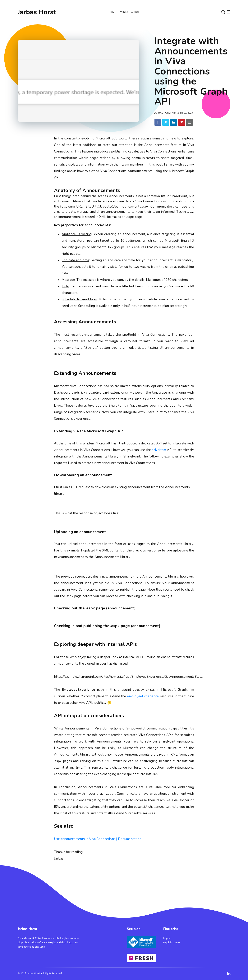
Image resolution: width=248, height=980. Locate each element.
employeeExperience (143, 696)
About (135, 12)
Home (112, 12)
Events (123, 12)
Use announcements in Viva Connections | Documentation (98, 839)
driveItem (159, 450)
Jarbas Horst (37, 12)
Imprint (167, 938)
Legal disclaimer (172, 942)
